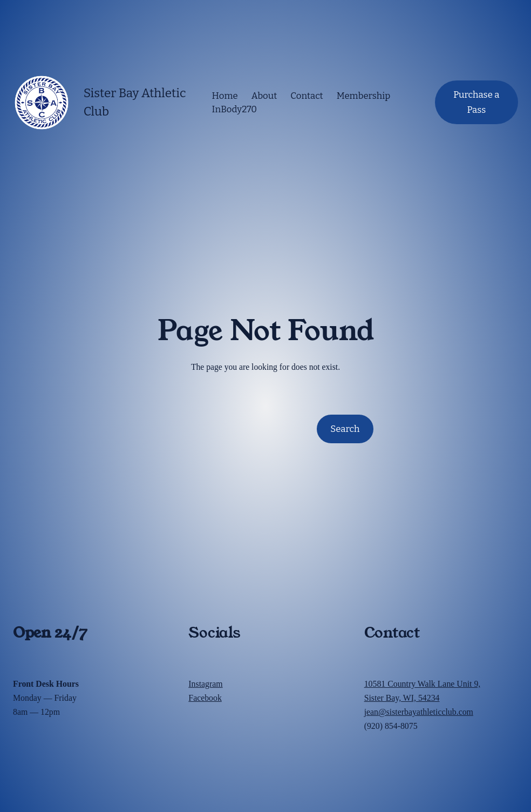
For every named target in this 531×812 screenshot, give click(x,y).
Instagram (205, 684)
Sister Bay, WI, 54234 (402, 698)
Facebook (205, 698)
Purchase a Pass (476, 102)
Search (345, 429)
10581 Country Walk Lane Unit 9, (423, 684)
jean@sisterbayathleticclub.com (419, 712)
